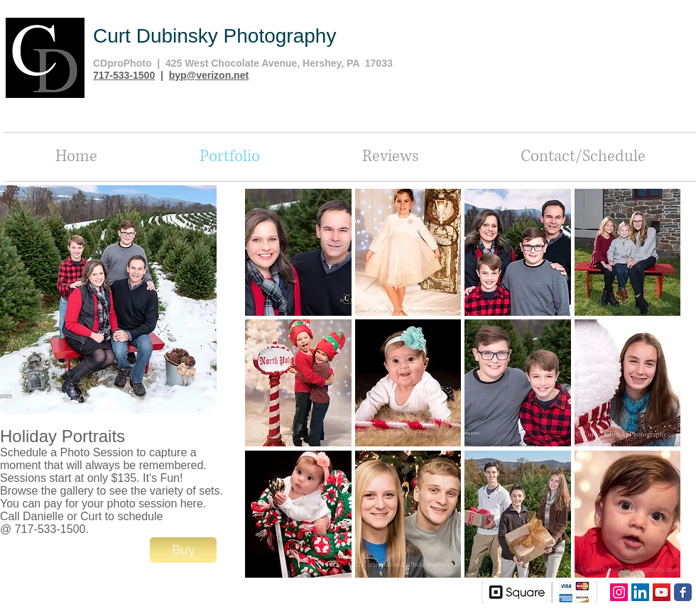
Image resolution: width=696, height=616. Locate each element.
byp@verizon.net (209, 75)
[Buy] (183, 550)
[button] (298, 252)
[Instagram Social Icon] (619, 592)
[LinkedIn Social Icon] (640, 592)
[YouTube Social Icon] (662, 592)
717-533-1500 (124, 75)
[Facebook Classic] (683, 592)
